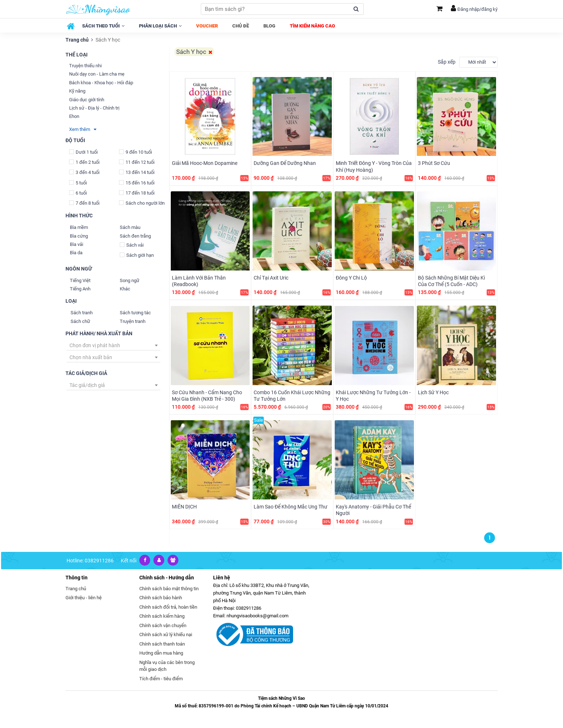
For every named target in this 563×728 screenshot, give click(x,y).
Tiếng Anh (80, 289)
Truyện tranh (133, 321)
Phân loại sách (160, 26)
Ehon (74, 116)
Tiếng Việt (80, 280)
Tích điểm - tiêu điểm (161, 678)
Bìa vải (77, 244)
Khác (125, 289)
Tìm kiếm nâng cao (312, 26)
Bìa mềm (79, 227)
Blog (269, 26)
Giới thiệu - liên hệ (84, 597)
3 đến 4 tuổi (84, 172)
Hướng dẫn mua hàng (161, 652)
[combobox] (113, 345)
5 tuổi (78, 182)
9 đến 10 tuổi (136, 152)
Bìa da (76, 253)
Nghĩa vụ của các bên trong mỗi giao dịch (167, 665)
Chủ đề (241, 26)
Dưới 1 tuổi (83, 152)
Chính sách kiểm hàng (162, 615)
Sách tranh (82, 313)
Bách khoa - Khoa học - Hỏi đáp (101, 83)
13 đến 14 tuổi (137, 172)
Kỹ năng (77, 91)
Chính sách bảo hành (161, 597)
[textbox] (113, 345)
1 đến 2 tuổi (84, 162)
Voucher (207, 26)
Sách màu (130, 227)
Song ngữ (130, 280)
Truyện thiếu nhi (85, 66)
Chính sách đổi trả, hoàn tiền (168, 606)
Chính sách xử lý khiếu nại (166, 634)
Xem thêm (83, 129)
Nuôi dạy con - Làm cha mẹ (97, 74)
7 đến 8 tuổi (84, 203)
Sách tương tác (135, 313)
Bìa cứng (79, 236)
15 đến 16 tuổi (137, 182)
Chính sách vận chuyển (163, 625)
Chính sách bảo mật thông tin (169, 588)
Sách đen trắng (135, 236)
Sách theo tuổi (103, 26)
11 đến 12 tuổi (137, 162)
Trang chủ (77, 40)
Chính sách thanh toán (162, 643)
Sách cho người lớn (142, 203)
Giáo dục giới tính (87, 100)
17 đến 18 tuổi (137, 193)
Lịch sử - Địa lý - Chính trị (94, 108)
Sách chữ (80, 321)
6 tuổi (78, 193)
